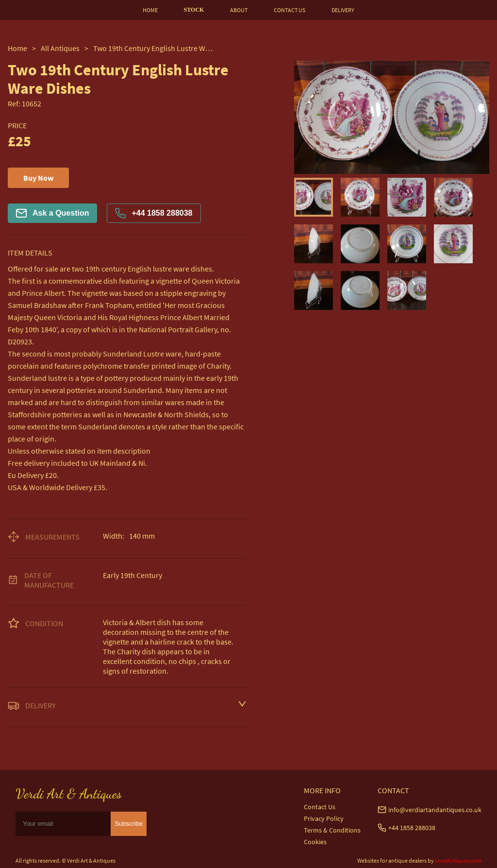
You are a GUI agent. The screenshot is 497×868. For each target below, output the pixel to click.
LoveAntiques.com (458, 860)
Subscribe (129, 824)
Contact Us (320, 807)
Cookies (315, 842)
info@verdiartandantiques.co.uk (435, 810)
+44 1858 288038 (154, 213)
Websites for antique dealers (392, 860)
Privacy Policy (324, 818)
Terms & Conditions (332, 830)
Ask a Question (52, 213)
